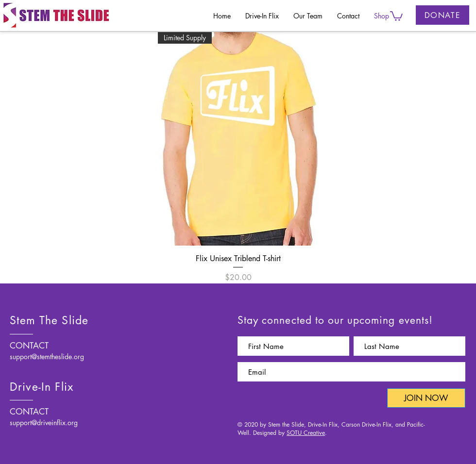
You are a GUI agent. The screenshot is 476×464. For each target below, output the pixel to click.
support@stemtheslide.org (47, 356)
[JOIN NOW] (426, 398)
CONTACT (29, 346)
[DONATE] (442, 15)
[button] (396, 16)
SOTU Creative (306, 433)
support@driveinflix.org (44, 423)
